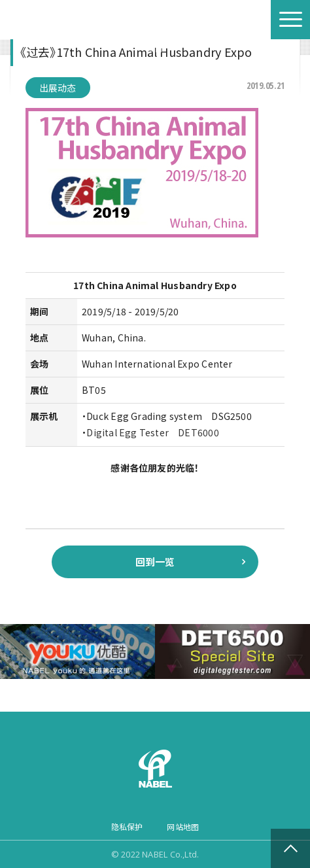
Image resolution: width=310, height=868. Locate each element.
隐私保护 (127, 826)
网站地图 (183, 826)
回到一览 (155, 562)
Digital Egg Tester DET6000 (152, 432)
